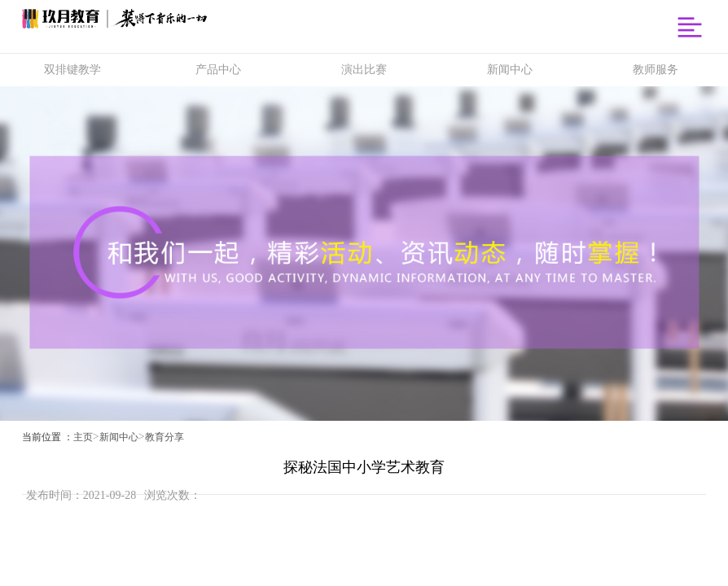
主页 (83, 437)
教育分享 (164, 437)
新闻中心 (119, 437)
